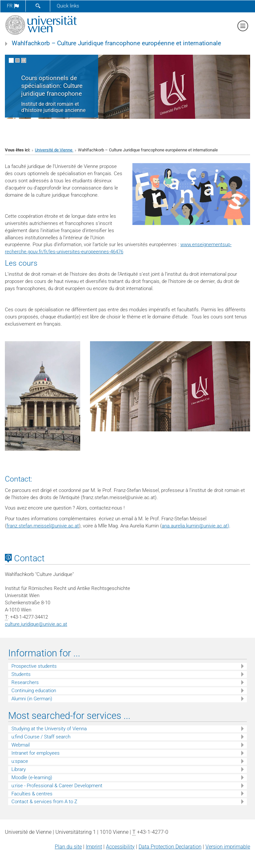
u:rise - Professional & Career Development (57, 786)
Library (19, 769)
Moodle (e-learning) (32, 777)
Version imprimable (228, 847)
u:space (20, 761)
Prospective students (34, 666)
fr (13, 6)
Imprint (94, 847)
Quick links (68, 6)
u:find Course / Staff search (41, 737)
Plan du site (68, 847)
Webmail (21, 745)
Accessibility (120, 847)
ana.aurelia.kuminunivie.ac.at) (195, 526)
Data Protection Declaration (170, 847)
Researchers (25, 682)
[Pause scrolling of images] (24, 60)
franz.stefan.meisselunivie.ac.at (43, 526)
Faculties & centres (32, 794)
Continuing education (34, 691)
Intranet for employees (36, 753)
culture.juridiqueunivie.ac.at (36, 624)
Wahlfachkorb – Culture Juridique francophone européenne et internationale (116, 43)
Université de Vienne (54, 150)
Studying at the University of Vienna (49, 729)
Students (21, 674)
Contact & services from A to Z (44, 802)
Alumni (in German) (32, 699)
